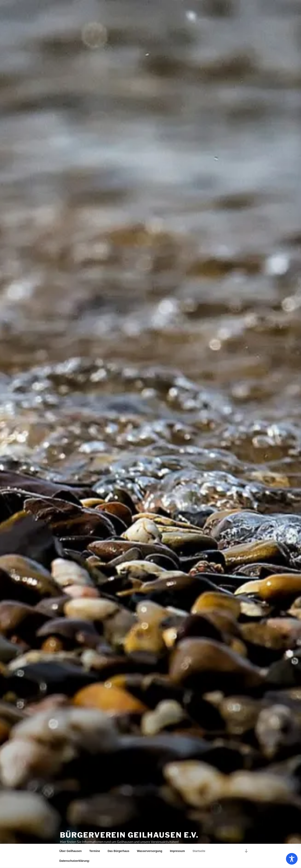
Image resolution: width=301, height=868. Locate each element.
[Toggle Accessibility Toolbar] (292, 859)
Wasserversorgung (150, 851)
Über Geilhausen (70, 851)
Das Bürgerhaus (119, 851)
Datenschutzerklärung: (75, 861)
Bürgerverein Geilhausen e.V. (129, 835)
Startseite (199, 851)
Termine (95, 851)
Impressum (177, 851)
